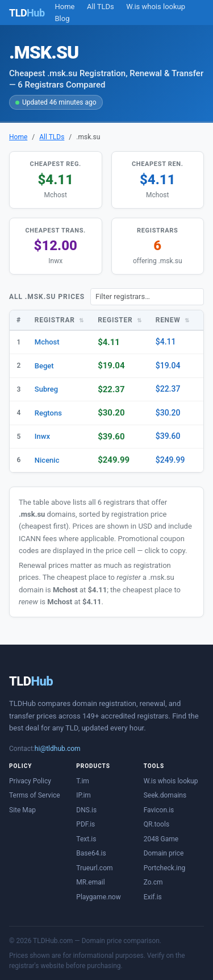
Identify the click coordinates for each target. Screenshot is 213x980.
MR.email (90, 882)
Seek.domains (165, 795)
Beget (44, 366)
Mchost (47, 342)
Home (65, 7)
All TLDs (101, 7)
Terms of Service (35, 795)
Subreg (46, 389)
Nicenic (47, 460)
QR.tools (156, 824)
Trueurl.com (94, 868)
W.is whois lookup (156, 7)
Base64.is (91, 853)
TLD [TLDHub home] (27, 13)
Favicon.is (159, 810)
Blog (62, 18)
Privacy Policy (30, 781)
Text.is (86, 839)
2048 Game (161, 839)
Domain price (164, 853)
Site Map (22, 810)
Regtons (48, 413)
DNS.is (86, 810)
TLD (31, 681)
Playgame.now (98, 897)
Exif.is (153, 897)
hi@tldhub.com (58, 749)
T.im (83, 781)
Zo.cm (153, 882)
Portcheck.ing (165, 868)
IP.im (83, 795)
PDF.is (85, 824)
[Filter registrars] (147, 297)
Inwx (42, 436)
